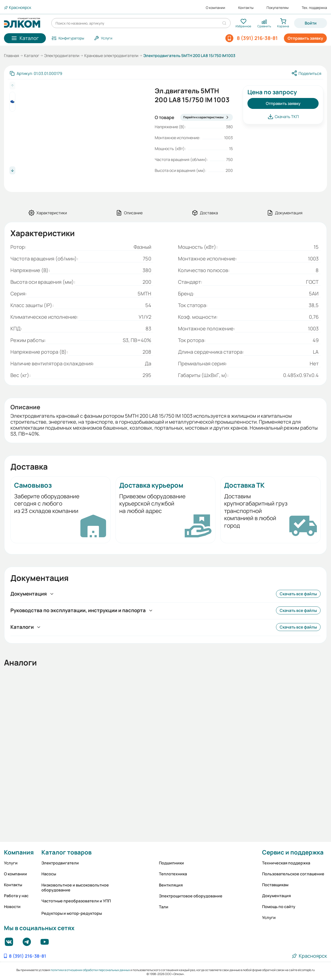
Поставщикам (275, 885)
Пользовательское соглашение (293, 874)
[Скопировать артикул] (36, 73)
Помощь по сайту (279, 907)
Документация (276, 896)
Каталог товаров (66, 852)
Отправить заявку (305, 38)
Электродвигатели (62, 56)
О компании (215, 8)
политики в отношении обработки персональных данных (90, 970)
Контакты (246, 8)
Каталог (32, 56)
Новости (12, 907)
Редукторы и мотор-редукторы (72, 913)
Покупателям (278, 8)
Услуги (11, 863)
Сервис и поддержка (293, 852)
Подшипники (171, 863)
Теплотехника (173, 874)
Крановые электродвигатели (111, 56)
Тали (164, 907)
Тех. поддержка (314, 8)
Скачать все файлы (298, 594)
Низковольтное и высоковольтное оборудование (75, 887)
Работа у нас (16, 896)
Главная (12, 56)
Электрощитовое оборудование (191, 896)
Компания (19, 852)
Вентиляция (171, 885)
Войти (311, 23)
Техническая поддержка (286, 863)
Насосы (49, 874)
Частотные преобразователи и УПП (76, 901)
